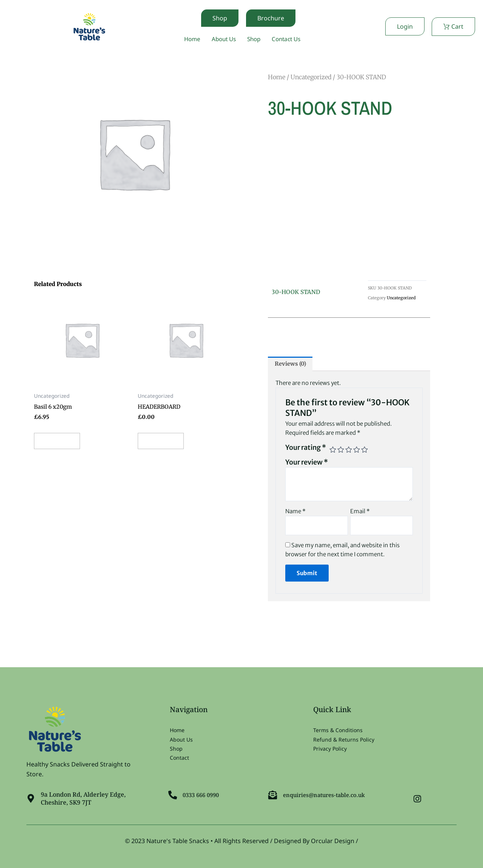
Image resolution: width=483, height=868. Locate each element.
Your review (307, 464)
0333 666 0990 (204, 794)
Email (360, 513)
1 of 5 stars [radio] (333, 451)
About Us (222, 39)
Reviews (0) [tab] (292, 365)
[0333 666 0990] (173, 794)
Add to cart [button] (62, 443)
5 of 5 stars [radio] (365, 451)
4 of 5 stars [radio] (357, 451)
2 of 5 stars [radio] (341, 451)
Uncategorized (311, 77)
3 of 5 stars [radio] (349, 451)
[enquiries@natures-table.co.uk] (273, 794)
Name (295, 513)
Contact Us (288, 39)
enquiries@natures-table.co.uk (328, 794)
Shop (254, 39)
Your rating (306, 449)
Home (189, 39)
